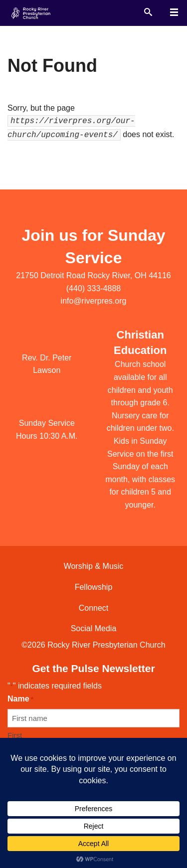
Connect (94, 608)
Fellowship (94, 587)
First (15, 735)
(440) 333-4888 (93, 288)
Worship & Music (94, 566)
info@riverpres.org (94, 301)
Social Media (94, 628)
